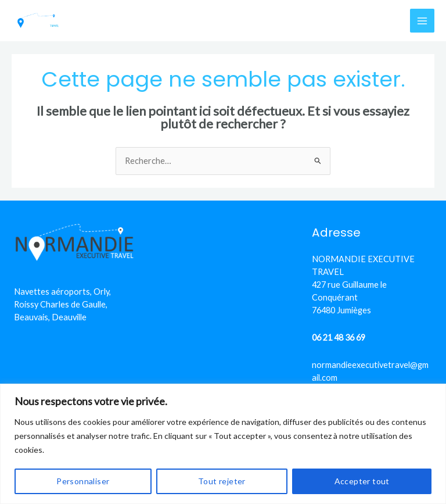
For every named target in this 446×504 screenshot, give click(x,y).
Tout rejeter (222, 481)
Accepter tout (362, 481)
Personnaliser (83, 481)
